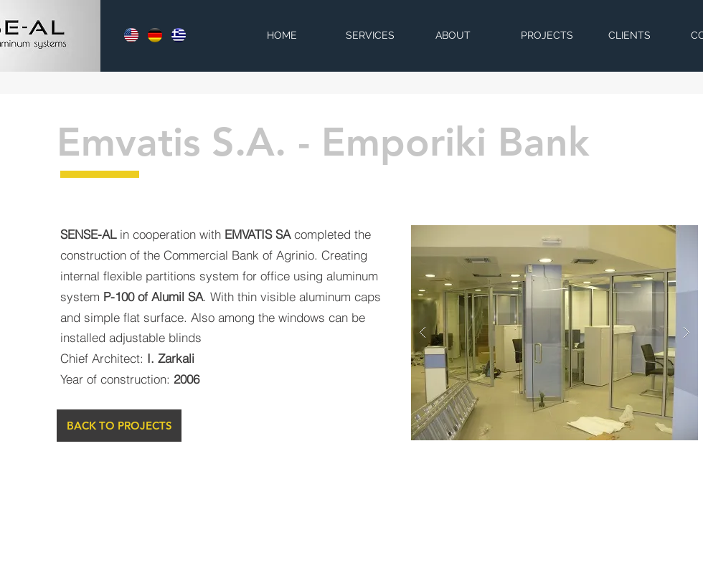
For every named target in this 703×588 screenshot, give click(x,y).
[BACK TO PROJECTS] (119, 426)
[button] (555, 333)
